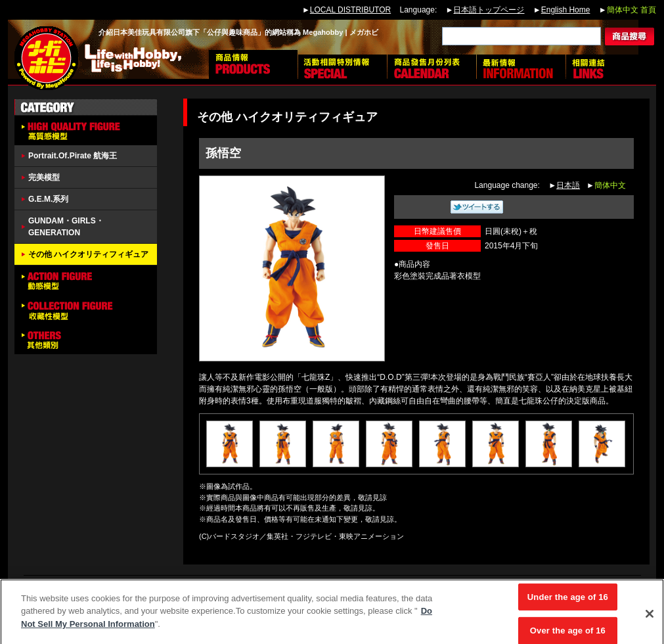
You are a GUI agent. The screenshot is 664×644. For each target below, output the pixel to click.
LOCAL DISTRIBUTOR (350, 10)
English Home (566, 10)
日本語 (568, 185)
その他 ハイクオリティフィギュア (88, 254)
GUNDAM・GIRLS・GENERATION (66, 227)
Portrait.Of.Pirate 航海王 (73, 156)
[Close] (650, 619)
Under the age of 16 (568, 602)
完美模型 (44, 177)
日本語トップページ (489, 10)
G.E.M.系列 (48, 199)
